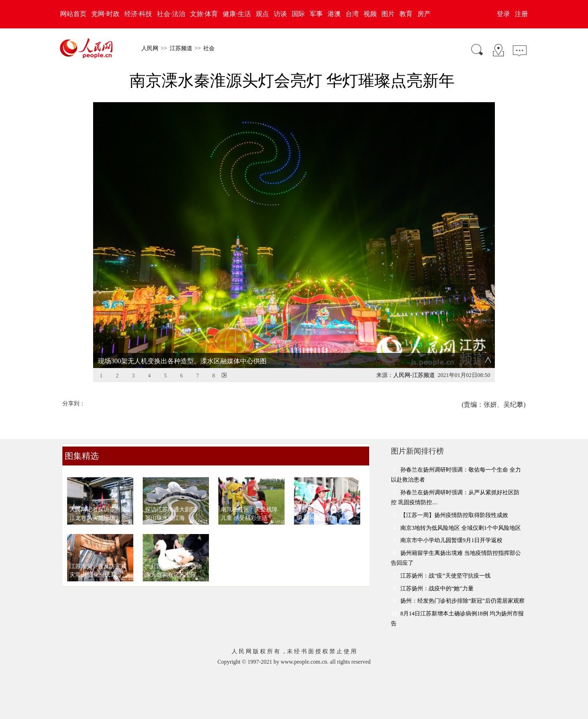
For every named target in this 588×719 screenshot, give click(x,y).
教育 (406, 14)
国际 (298, 14)
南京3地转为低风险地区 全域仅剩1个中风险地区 (461, 528)
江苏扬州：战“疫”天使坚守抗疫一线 (445, 576)
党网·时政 (105, 14)
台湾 (352, 14)
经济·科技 (138, 14)
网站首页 (73, 14)
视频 (370, 14)
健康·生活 (237, 14)
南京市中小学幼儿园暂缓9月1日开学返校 (451, 540)
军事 (316, 14)
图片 (388, 14)
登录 (503, 14)
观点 (262, 14)
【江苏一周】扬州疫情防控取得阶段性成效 (454, 515)
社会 (209, 48)
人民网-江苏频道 (414, 375)
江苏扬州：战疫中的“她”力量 (437, 588)
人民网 (150, 48)
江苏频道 (181, 48)
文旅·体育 (204, 14)
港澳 (334, 14)
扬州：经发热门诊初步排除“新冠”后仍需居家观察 (463, 601)
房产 (424, 14)
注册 (521, 14)
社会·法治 (171, 14)
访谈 (280, 14)
